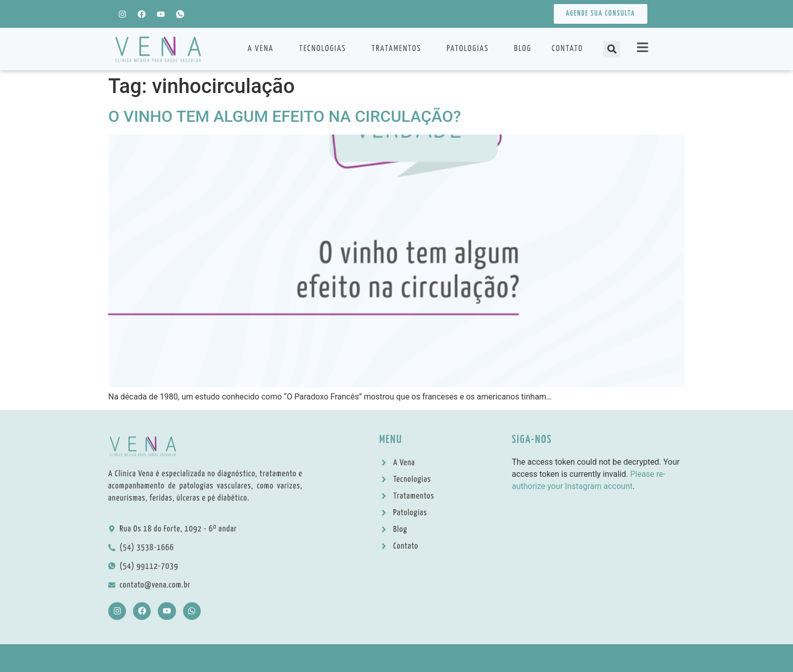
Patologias (470, 49)
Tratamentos (399, 49)
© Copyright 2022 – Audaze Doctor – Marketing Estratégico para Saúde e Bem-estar (396, 655)
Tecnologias (325, 49)
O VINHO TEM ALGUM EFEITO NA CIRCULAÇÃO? (285, 116)
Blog (523, 49)
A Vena (263, 49)
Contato (567, 49)
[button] (612, 49)
